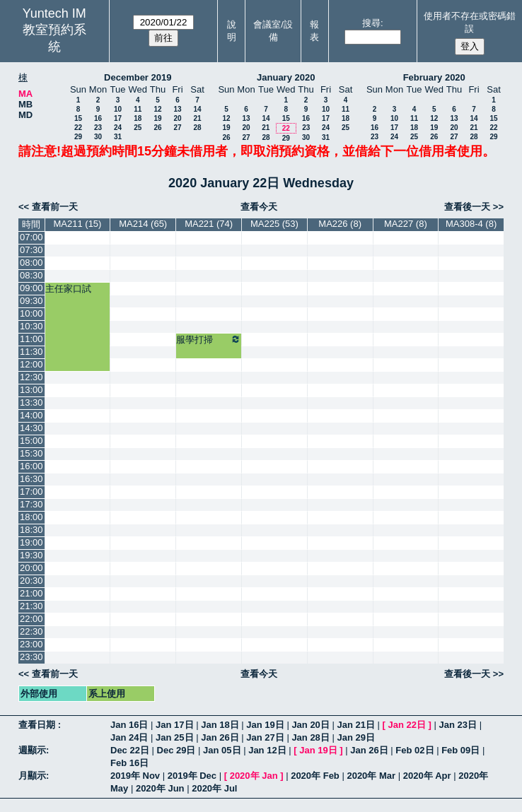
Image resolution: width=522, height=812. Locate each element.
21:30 (31, 606)
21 (197, 118)
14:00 (31, 415)
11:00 (31, 339)
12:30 (31, 377)
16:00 (31, 466)
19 (157, 118)
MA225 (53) (274, 224)
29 (78, 137)
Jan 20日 (310, 725)
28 (197, 128)
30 (98, 137)
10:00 (31, 313)
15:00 (31, 441)
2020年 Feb (315, 776)
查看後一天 (467, 207)
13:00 (31, 390)
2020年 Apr (427, 776)
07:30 (31, 250)
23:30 (31, 657)
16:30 (31, 479)
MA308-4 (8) (471, 224)
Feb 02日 (414, 750)
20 (177, 118)
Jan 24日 (129, 737)
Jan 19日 (265, 725)
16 (98, 118)
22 (78, 128)
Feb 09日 (460, 750)
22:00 (31, 619)
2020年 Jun (160, 788)
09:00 (31, 288)
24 (118, 128)
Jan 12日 (267, 750)
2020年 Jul (214, 788)
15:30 (31, 453)
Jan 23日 (458, 725)
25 (138, 128)
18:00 (31, 517)
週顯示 (32, 750)
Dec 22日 (130, 750)
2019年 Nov (135, 776)
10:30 (31, 326)
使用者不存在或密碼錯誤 (470, 22)
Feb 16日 (129, 763)
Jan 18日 (220, 725)
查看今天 (259, 207)
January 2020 (286, 77)
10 (118, 109)
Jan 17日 (174, 725)
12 (157, 109)
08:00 (31, 263)
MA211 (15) (78, 224)
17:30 (31, 504)
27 (177, 128)
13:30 (31, 402)
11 (138, 109)
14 (197, 109)
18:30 (31, 530)
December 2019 (138, 77)
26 (157, 128)
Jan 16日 (129, 725)
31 (118, 137)
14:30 (31, 428)
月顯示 (32, 776)
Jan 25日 (174, 737)
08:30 (31, 275)
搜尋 (371, 23)
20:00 (31, 568)
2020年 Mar (371, 776)
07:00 (31, 237)
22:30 (31, 631)
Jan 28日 (310, 737)
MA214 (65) (143, 224)
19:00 (31, 542)
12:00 (31, 364)
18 (138, 118)
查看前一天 (55, 207)
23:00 (31, 644)
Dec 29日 (176, 750)
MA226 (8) (340, 224)
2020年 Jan (254, 776)
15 (78, 118)
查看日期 (38, 725)
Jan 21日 (355, 725)
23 (98, 128)
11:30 (31, 352)
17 (118, 118)
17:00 (31, 492)
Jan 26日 (220, 737)
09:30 (31, 301)
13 (177, 109)
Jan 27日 (265, 737)
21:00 (31, 593)
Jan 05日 (222, 750)
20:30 (31, 581)
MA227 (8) (406, 224)
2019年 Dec (192, 776)
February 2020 (434, 77)
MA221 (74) (209, 224)
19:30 (31, 555)
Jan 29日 (355, 737)
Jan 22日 (407, 725)
